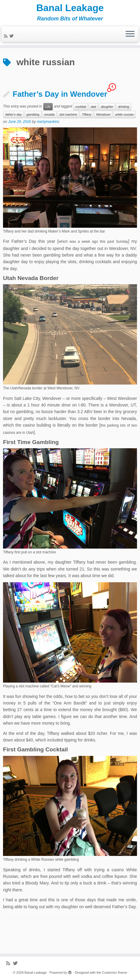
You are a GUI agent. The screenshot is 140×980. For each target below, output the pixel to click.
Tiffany (87, 114)
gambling (33, 114)
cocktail (81, 107)
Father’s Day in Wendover (60, 94)
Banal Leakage (70, 8)
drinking (124, 107)
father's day (14, 114)
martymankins (48, 122)
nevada (49, 114)
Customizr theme (115, 972)
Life (48, 107)
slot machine (68, 114)
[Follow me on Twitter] (12, 36)
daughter (107, 107)
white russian (124, 114)
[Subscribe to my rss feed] (7, 36)
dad (93, 107)
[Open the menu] (130, 34)
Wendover (103, 114)
